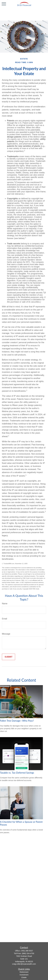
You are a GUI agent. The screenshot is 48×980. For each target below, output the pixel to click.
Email (4, 619)
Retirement (24, 972)
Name (5, 604)
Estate (24, 977)
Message (6, 634)
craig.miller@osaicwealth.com (24, 964)
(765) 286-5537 (27, 951)
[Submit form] (9, 657)
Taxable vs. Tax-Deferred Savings (17, 773)
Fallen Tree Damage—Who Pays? (17, 721)
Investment (24, 975)
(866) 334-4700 (28, 953)
